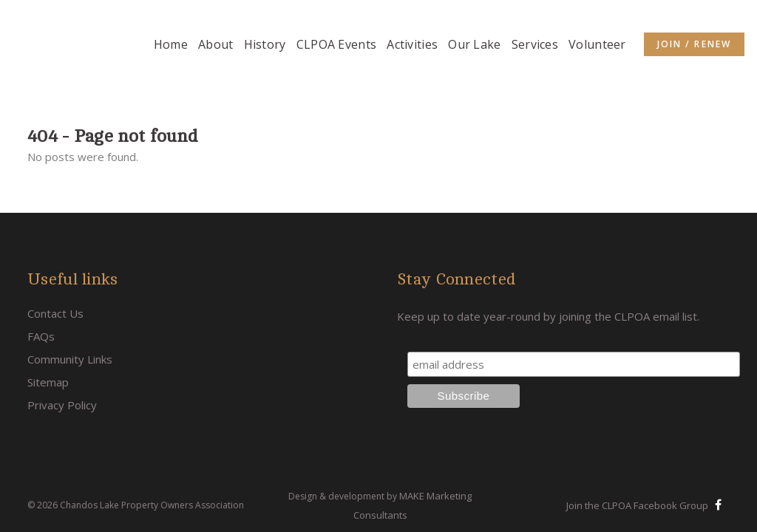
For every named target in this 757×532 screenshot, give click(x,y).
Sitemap (48, 335)
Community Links (70, 313)
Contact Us (55, 267)
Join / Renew (694, 44)
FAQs (41, 290)
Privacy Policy (62, 358)
